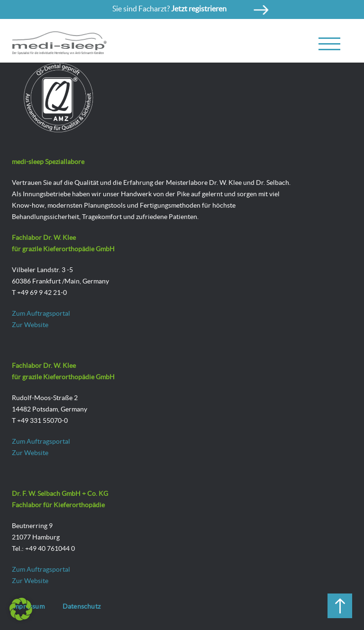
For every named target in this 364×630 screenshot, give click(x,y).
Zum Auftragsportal (41, 313)
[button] (21, 609)
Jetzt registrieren (199, 9)
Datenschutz (82, 606)
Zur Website (30, 325)
